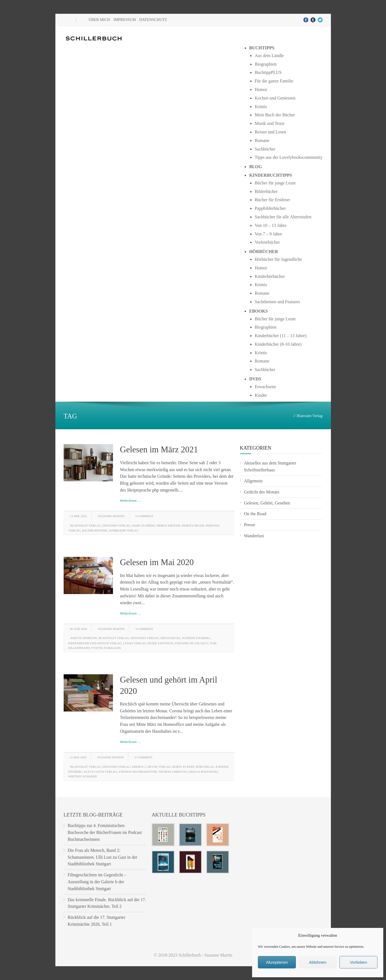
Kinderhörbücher (270, 276)
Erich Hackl (171, 638)
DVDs (255, 379)
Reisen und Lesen (270, 132)
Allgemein (253, 481)
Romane (262, 140)
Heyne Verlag (159, 767)
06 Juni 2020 (79, 629)
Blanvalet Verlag (86, 525)
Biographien (265, 64)
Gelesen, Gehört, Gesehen (267, 503)
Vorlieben (359, 962)
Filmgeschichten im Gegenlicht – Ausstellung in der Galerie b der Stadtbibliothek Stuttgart (97, 882)
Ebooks (258, 311)
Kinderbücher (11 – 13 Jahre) (280, 336)
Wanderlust (254, 536)
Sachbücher (265, 149)
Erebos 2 (139, 767)
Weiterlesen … (130, 500)
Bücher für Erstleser (272, 200)
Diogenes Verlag (117, 525)
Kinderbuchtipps (271, 175)
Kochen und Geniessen (275, 98)
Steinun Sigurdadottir (138, 772)
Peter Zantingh (160, 643)
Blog (255, 167)
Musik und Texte (269, 123)
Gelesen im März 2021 (159, 449)
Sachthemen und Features (277, 302)
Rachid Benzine (95, 530)
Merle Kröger (168, 525)
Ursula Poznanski (203, 772)
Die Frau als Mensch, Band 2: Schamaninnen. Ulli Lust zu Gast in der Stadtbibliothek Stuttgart (103, 857)
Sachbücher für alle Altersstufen (283, 217)
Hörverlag (205, 767)
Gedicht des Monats (262, 492)
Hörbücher (264, 252)
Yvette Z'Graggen (106, 648)
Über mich (99, 20)
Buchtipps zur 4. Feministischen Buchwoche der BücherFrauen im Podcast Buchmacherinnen (105, 832)
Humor (261, 89)
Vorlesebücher (267, 242)
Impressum (125, 20)
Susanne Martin (111, 516)
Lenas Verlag (135, 643)
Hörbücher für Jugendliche (278, 259)
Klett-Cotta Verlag (101, 772)
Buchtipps (262, 48)
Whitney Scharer (83, 776)
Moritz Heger (193, 525)
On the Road (255, 514)
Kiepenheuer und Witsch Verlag (95, 643)
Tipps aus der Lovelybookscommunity (288, 157)
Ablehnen (318, 962)
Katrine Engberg (196, 638)
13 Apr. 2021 (79, 516)
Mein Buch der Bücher (275, 115)
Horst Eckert (183, 767)
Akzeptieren (277, 962)
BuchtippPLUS (268, 72)
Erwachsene (265, 387)
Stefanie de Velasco (191, 643)
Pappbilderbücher (270, 208)
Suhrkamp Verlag (124, 530)
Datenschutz (153, 20)
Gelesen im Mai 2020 (157, 562)
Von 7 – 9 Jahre (268, 234)
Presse (250, 525)
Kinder (261, 395)
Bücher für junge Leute (275, 183)
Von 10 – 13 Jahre (270, 225)
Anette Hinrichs (84, 638)
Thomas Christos (172, 772)
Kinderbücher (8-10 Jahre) (278, 344)
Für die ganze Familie (274, 81)
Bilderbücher (266, 191)
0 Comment (144, 516)
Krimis (261, 107)
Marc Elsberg (144, 525)
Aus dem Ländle (269, 56)
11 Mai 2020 (78, 757)
